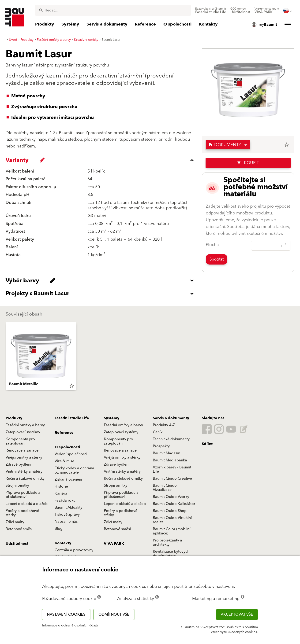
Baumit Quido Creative (172, 478)
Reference (64, 433)
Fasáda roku (65, 500)
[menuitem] (211, 11)
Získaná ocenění (68, 479)
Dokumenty (225, 145)
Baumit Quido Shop (170, 511)
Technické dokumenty (171, 439)
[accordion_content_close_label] (102, 160)
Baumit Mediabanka (170, 460)
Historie (61, 486)
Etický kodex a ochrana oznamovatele (74, 470)
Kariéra (61, 493)
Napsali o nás (66, 522)
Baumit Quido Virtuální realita (172, 520)
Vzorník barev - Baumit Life (172, 469)
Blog (59, 529)
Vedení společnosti (71, 454)
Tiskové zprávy (67, 515)
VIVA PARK (114, 544)
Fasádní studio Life (72, 418)
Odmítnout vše (114, 615)
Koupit (248, 163)
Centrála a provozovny (74, 550)
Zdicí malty (15, 522)
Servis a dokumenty (171, 418)
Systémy (112, 418)
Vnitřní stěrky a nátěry (24, 471)
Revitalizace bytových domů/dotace (171, 554)
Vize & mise (64, 461)
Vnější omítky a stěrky (24, 457)
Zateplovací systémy (23, 432)
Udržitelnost (17, 544)
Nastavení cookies (66, 615)
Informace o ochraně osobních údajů (70, 626)
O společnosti (67, 447)
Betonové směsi (19, 529)
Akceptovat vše (237, 615)
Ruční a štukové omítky (25, 478)
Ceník (158, 432)
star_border (287, 145)
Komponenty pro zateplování (20, 441)
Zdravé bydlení (18, 464)
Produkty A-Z (164, 425)
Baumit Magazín (167, 453)
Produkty (14, 418)
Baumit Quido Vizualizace (165, 488)
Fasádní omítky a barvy (25, 425)
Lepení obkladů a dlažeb (27, 504)
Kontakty (63, 543)
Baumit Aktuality (68, 508)
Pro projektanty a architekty (167, 542)
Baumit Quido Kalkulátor (174, 504)
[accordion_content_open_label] (102, 280)
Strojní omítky (17, 486)
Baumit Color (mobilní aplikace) (172, 531)
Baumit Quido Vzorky (171, 497)
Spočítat (217, 259)
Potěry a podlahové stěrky (22, 513)
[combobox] (113, 10)
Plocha (212, 245)
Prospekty (161, 446)
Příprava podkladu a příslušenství (23, 495)
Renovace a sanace (22, 450)
